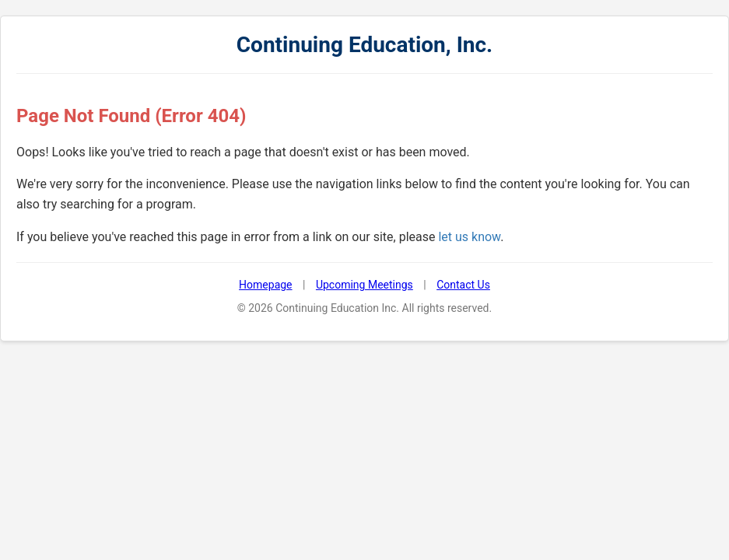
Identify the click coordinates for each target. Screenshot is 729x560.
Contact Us (463, 285)
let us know (469, 237)
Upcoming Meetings (364, 285)
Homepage (265, 285)
